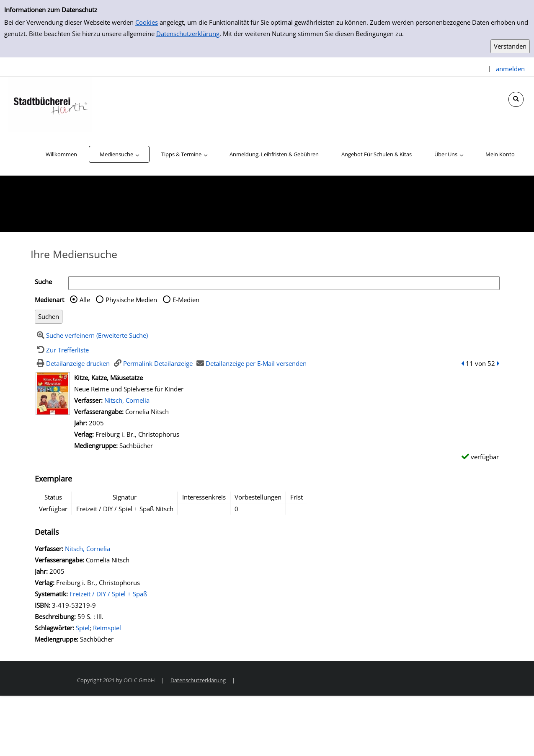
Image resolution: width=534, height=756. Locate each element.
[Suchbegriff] (284, 283)
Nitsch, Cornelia (127, 400)
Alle (85, 300)
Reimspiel (107, 628)
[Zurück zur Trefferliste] (62, 350)
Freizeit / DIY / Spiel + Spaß (108, 594)
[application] (119, 154)
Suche (43, 282)
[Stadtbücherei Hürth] (50, 104)
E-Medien (186, 300)
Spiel (83, 628)
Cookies (147, 22)
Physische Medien (131, 300)
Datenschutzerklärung (188, 34)
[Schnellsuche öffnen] (516, 99)
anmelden (510, 69)
